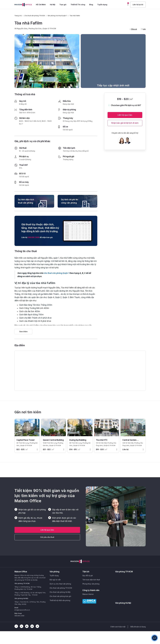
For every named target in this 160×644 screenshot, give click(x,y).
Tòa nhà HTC (102, 440)
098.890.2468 (33, 237)
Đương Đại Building (78, 440)
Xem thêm (23, 332)
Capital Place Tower (26, 440)
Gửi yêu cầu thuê (47, 537)
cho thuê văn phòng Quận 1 (56, 273)
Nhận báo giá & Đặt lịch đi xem (125, 123)
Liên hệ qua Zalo (125, 115)
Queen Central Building (53, 440)
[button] (138, 5)
